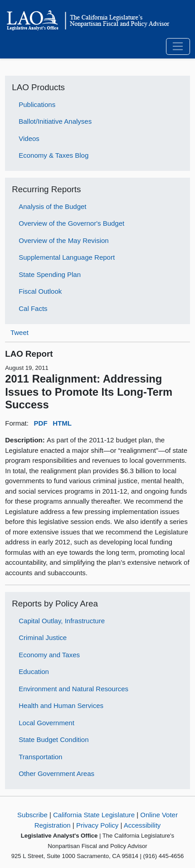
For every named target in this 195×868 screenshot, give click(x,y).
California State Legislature (94, 815)
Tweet (19, 332)
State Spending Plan (50, 274)
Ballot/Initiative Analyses (55, 121)
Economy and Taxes (49, 655)
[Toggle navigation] (178, 47)
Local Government (46, 723)
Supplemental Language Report (67, 257)
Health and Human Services (61, 706)
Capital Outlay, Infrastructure (62, 621)
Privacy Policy (97, 825)
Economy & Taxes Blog (54, 155)
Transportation (40, 757)
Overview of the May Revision (63, 240)
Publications (37, 104)
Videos (29, 138)
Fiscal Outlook (40, 291)
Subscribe (32, 815)
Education (34, 672)
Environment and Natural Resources (73, 689)
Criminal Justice (43, 638)
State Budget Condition (54, 739)
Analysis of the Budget (52, 206)
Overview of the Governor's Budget (71, 223)
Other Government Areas (56, 773)
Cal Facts (33, 308)
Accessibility (142, 825)
